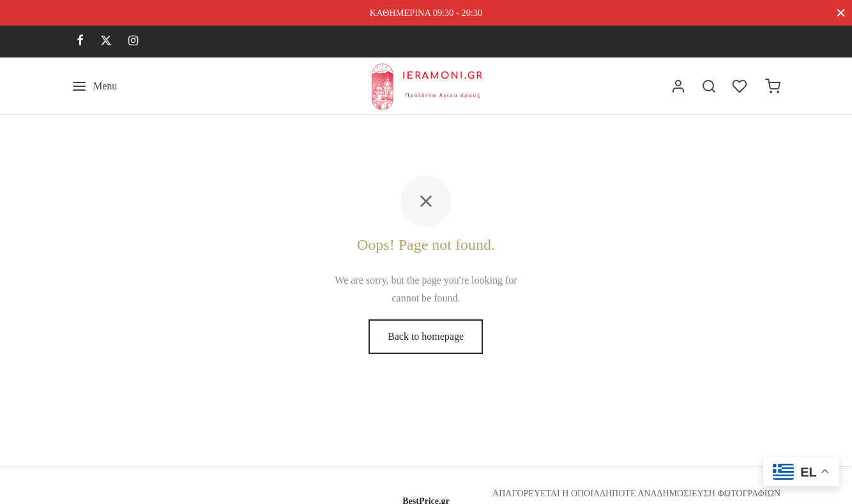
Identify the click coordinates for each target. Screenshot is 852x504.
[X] (106, 42)
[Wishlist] (741, 86)
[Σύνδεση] (678, 86)
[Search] (709, 86)
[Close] (841, 12)
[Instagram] (133, 42)
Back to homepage (426, 336)
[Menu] (94, 86)
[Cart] (773, 86)
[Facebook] (80, 42)
